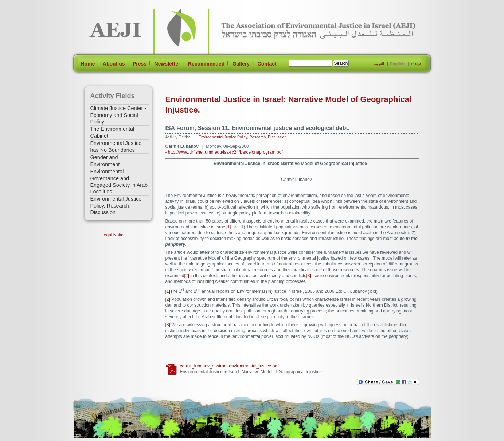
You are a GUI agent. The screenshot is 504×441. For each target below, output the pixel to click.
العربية (379, 64)
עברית (416, 64)
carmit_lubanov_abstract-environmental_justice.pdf (229, 366)
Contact (267, 64)
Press (140, 64)
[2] (187, 276)
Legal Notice (114, 235)
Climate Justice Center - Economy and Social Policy (118, 115)
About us (114, 64)
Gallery (241, 64)
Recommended (206, 64)
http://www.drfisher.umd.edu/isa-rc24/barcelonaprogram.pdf (225, 152)
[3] (308, 276)
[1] (229, 227)
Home (88, 64)
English (397, 64)
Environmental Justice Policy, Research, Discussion (116, 206)
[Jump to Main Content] (97, 438)
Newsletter (167, 64)
